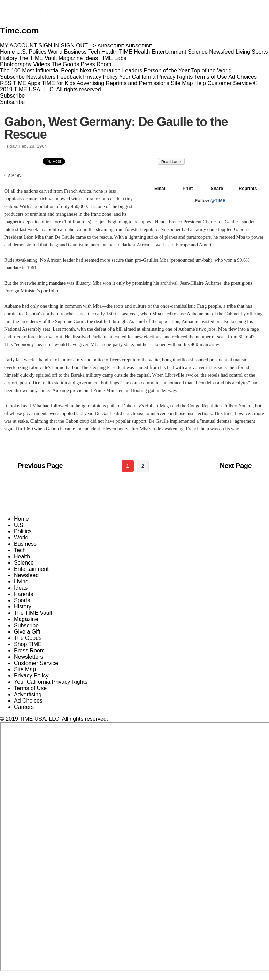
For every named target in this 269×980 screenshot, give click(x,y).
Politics (23, 539)
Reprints (245, 196)
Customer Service (229, 83)
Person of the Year (167, 71)
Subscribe (12, 77)
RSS (6, 83)
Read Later (175, 162)
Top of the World (212, 71)
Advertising (90, 83)
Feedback (69, 77)
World (21, 545)
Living (21, 589)
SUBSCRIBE (111, 46)
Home (21, 526)
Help (200, 83)
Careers (24, 715)
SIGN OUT (74, 45)
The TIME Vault (33, 621)
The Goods (28, 646)
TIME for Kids (58, 83)
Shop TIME (28, 652)
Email (157, 196)
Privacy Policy (100, 77)
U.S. (19, 533)
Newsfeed (26, 583)
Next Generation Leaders (111, 71)
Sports (22, 608)
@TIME (218, 208)
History (23, 614)
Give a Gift (27, 639)
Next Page (236, 473)
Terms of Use (210, 77)
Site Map (182, 83)
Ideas (21, 595)
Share (213, 196)
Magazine (26, 627)
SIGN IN (49, 45)
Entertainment (31, 577)
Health (22, 564)
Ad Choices (245, 77)
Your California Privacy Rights (156, 77)
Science (24, 570)
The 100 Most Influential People (39, 71)
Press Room (29, 658)
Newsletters (41, 77)
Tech (20, 558)
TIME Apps (26, 83)
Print (185, 196)
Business (25, 552)
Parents (24, 602)
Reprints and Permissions (138, 83)
